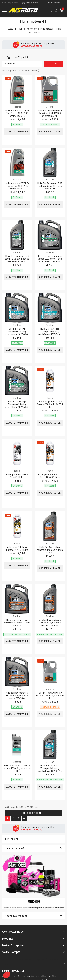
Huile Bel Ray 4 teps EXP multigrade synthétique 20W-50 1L (50, 186)
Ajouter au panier (17, 132)
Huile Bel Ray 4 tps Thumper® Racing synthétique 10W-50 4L (17, 404)
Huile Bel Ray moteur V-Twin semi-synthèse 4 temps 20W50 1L (50, 623)
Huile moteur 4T (14, 848)
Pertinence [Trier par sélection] (22, 63)
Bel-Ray (50, 180)
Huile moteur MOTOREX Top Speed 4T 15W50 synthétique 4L (50, 113)
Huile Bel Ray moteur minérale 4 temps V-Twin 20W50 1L (50, 550)
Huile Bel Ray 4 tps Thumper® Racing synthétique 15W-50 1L (50, 768)
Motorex (17, 107)
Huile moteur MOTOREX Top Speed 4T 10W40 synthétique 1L (17, 186)
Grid (4, 57)
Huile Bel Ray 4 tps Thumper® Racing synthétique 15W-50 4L (50, 332)
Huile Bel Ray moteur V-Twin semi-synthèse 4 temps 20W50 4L (17, 696)
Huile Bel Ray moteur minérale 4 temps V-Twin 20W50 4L (17, 623)
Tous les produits (33, 813)
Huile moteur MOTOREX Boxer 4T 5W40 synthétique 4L (50, 696)
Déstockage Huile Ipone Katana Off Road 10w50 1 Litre (50, 404)
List (9, 57)
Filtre (54, 64)
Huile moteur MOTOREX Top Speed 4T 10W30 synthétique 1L (17, 113)
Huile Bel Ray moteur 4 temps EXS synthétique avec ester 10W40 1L (17, 259)
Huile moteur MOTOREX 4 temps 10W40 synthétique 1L (17, 768)
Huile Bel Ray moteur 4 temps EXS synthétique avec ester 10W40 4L (50, 259)
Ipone (50, 398)
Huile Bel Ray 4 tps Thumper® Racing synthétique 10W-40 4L (17, 332)
